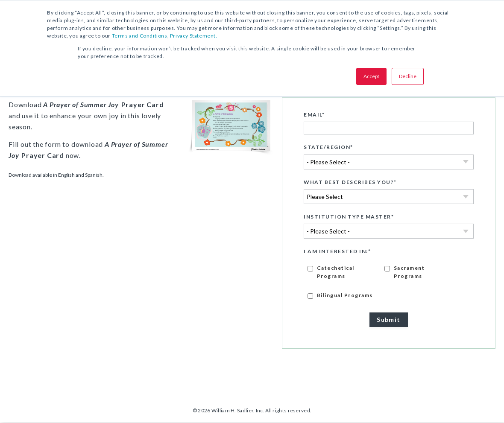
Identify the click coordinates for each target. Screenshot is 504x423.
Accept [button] (371, 76)
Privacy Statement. (194, 36)
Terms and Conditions (140, 36)
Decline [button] (408, 76)
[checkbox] (389, 282)
